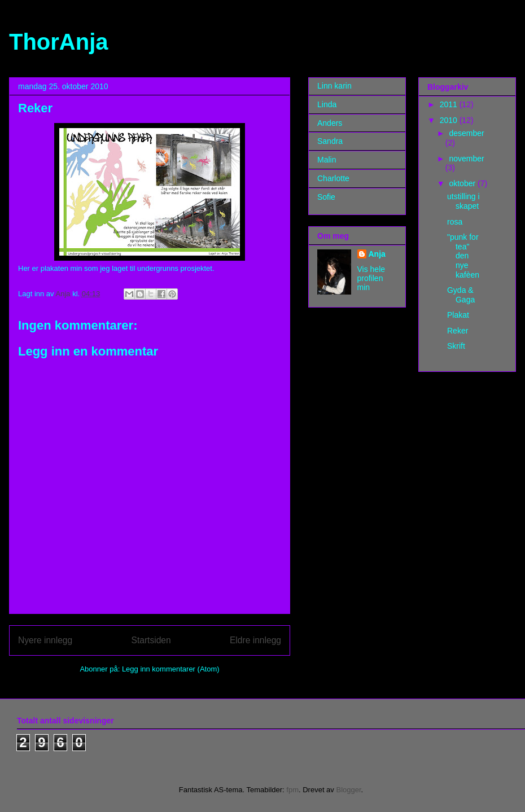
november (466, 159)
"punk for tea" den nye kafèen (463, 256)
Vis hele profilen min (371, 278)
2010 (450, 120)
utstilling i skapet (463, 201)
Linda (327, 104)
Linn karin (334, 86)
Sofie (326, 197)
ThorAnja (59, 42)
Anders (330, 123)
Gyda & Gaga (461, 295)
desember (466, 133)
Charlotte (333, 178)
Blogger (348, 790)
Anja (377, 254)
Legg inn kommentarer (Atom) (171, 669)
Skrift (456, 346)
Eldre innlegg (255, 640)
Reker (458, 331)
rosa (455, 222)
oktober (463, 183)
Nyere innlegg (45, 640)
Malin (327, 160)
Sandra (330, 141)
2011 (450, 104)
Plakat (458, 315)
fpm (292, 790)
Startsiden (151, 640)
